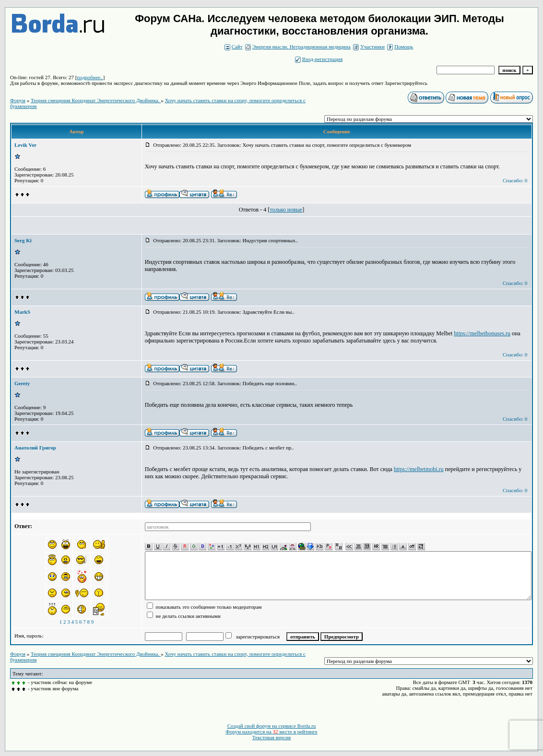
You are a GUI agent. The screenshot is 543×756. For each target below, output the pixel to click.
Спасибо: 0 (515, 180)
